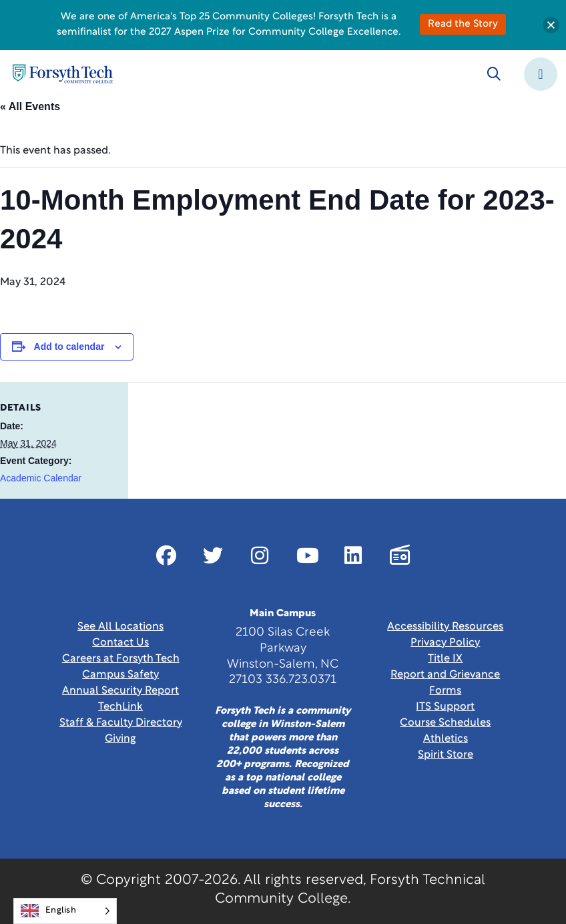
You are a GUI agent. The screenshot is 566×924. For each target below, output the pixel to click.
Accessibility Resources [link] (445, 627)
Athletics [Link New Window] (446, 739)
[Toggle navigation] (541, 74)
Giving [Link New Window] (120, 739)
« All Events (30, 106)
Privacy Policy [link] (445, 643)
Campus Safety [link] (120, 675)
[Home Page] (63, 74)
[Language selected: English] (65, 911)
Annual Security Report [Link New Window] (120, 691)
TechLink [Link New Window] (120, 707)
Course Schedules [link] (445, 723)
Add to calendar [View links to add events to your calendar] (69, 346)
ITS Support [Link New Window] (445, 707)
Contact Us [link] (120, 643)
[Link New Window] (166, 555)
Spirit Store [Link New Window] (446, 755)
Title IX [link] (445, 659)
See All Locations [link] (120, 627)
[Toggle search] (494, 74)
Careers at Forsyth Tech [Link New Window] (121, 659)
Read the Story (463, 24)
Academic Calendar (41, 478)
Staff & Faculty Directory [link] (121, 723)
